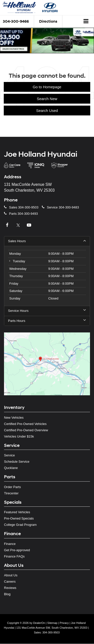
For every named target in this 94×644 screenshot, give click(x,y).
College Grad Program (20, 525)
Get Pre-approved (17, 550)
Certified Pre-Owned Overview (26, 430)
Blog (7, 594)
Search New (47, 99)
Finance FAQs (14, 556)
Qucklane (11, 468)
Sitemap (53, 623)
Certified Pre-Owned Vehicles (25, 424)
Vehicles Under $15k (19, 436)
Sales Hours (47, 241)
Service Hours (47, 311)
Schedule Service (17, 462)
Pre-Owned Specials (19, 518)
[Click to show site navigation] (86, 22)
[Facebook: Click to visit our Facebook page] (8, 225)
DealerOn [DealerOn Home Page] (39, 623)
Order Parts (12, 487)
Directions (48, 22)
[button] (47, 40)
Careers (10, 582)
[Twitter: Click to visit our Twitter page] (19, 225)
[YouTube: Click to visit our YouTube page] (30, 225)
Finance (10, 544)
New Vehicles (14, 418)
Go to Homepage (47, 87)
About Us (11, 575)
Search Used (47, 111)
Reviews (10, 588)
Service (9, 455)
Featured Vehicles (17, 512)
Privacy (64, 623)
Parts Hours (47, 321)
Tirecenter (11, 493)
